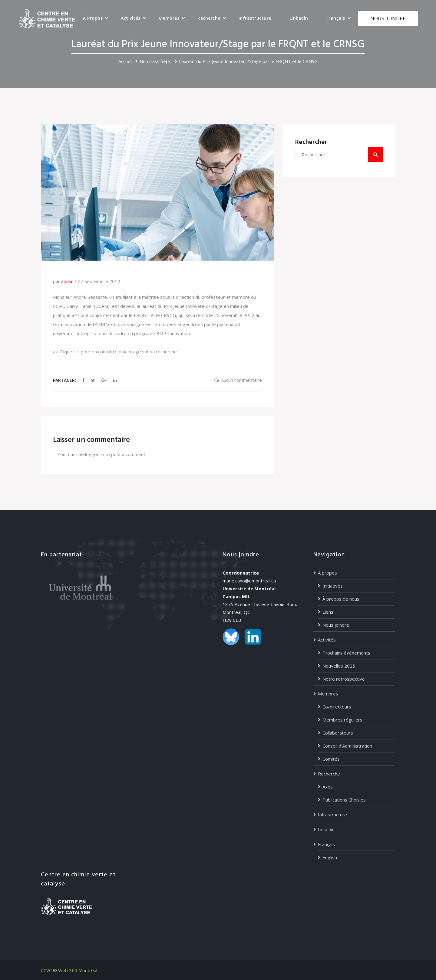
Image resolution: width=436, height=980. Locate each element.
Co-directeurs (337, 707)
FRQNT (142, 315)
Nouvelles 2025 (339, 666)
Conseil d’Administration (347, 746)
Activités (131, 18)
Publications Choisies (344, 800)
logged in (95, 454)
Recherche (209, 18)
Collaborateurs (338, 733)
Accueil (125, 61)
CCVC (46, 970)
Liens (328, 612)
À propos (93, 18)
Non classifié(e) (156, 61)
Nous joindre (336, 625)
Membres (169, 18)
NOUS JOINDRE (388, 18)
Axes (328, 787)
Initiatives (333, 586)
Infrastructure (255, 18)
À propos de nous (341, 599)
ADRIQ (102, 324)
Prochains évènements (346, 653)
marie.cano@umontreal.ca (249, 581)
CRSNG (168, 315)
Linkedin (299, 18)
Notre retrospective (344, 679)
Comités (331, 759)
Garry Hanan (79, 306)
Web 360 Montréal (78, 970)
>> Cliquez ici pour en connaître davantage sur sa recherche (115, 352)
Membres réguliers (342, 720)
